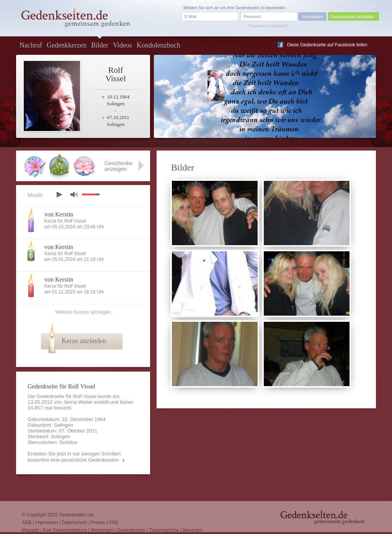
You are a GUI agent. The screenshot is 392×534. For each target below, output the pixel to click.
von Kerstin (59, 214)
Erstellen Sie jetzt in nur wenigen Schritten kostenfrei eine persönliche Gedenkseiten (74, 457)
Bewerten (192, 530)
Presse (98, 523)
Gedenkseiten (131, 530)
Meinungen (102, 530)
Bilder (100, 45)
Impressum (47, 523)
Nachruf (31, 45)
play (59, 195)
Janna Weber (78, 402)
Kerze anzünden (84, 341)
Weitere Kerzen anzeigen (83, 312)
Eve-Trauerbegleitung (65, 530)
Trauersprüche (164, 530)
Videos (122, 45)
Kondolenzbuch (158, 45)
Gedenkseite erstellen (352, 17)
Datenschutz (74, 523)
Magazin (30, 530)
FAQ (114, 523)
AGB (27, 523)
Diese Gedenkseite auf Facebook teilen (327, 45)
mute (74, 194)
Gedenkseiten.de (76, 515)
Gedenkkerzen (67, 45)
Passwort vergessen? (269, 26)
